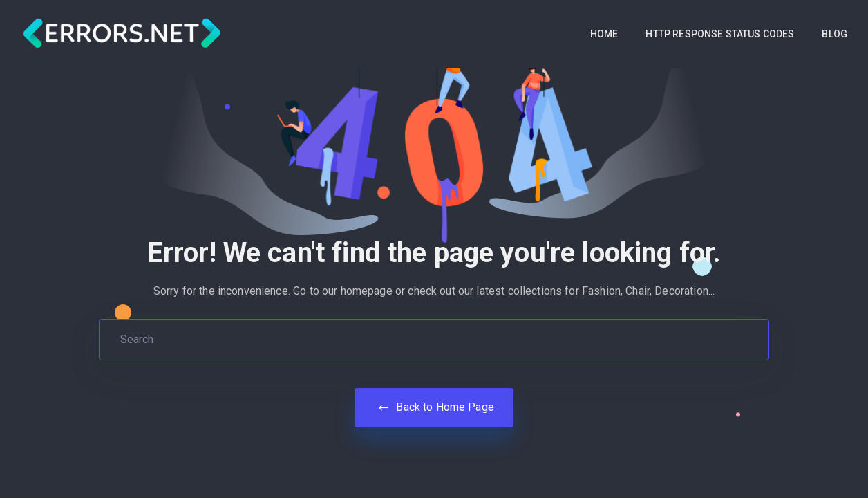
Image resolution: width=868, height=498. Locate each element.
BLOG (834, 34)
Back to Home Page (434, 407)
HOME (604, 34)
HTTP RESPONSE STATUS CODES (720, 34)
